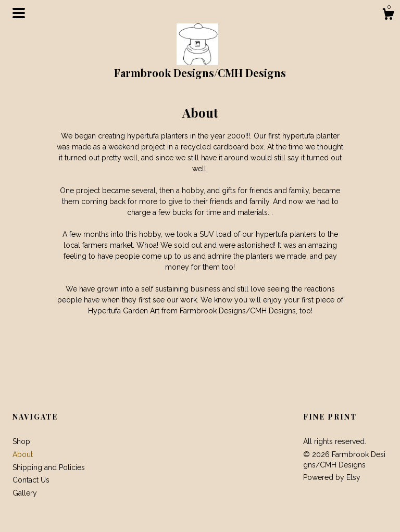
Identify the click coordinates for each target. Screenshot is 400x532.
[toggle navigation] (19, 13)
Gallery (25, 493)
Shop (21, 441)
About (23, 454)
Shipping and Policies (49, 467)
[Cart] (388, 16)
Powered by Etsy (332, 477)
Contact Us (31, 480)
